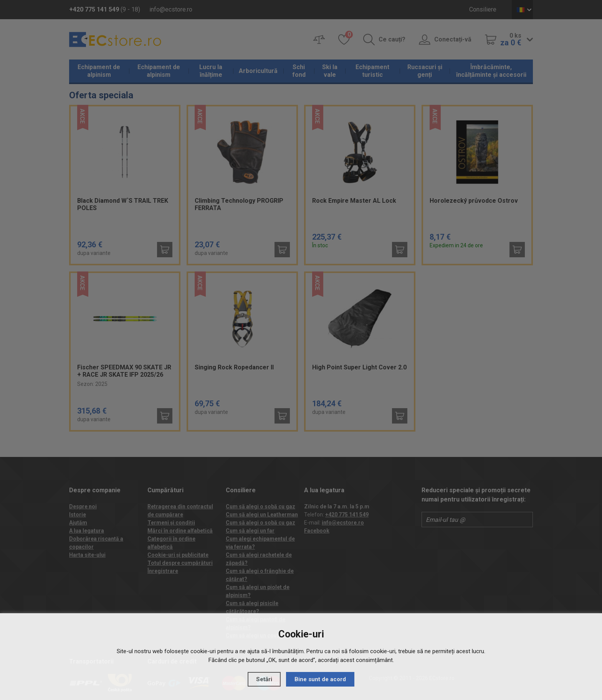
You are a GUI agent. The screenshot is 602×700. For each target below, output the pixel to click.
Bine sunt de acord (320, 679)
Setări (264, 679)
